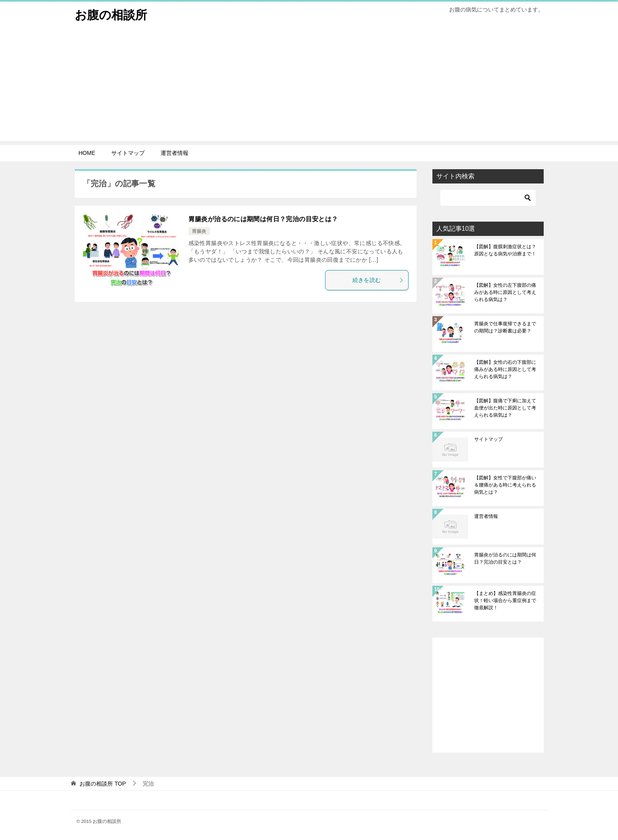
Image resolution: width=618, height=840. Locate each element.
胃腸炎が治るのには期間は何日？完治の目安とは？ (263, 219)
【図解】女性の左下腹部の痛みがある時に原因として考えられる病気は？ (505, 292)
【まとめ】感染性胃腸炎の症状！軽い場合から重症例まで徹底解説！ (505, 601)
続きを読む (378, 280)
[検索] (488, 198)
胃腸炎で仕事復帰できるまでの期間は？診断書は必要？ (505, 327)
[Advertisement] (309, 85)
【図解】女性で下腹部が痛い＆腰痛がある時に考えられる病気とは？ (505, 485)
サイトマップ (128, 153)
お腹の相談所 (111, 14)
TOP (103, 784)
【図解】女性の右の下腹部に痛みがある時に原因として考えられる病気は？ (505, 369)
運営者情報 (174, 153)
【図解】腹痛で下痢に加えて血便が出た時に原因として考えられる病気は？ (505, 408)
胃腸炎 (199, 231)
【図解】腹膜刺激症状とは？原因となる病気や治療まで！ (505, 250)
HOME (87, 153)
